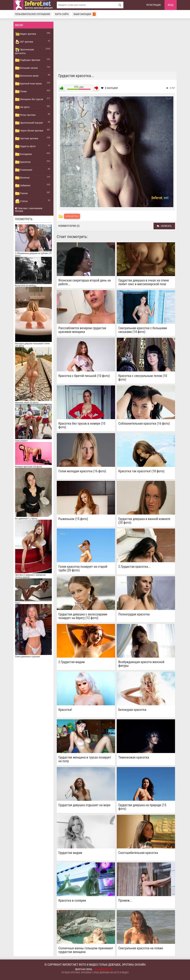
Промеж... (125, 901)
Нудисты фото (25, 146)
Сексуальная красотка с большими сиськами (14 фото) (143, 330)
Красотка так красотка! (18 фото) (141, 471)
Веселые (22, 178)
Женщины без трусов (29, 99)
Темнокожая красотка (134, 757)
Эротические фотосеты (25, 51)
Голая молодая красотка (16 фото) (82, 471)
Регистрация (154, 5)
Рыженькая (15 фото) (73, 519)
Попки (21, 92)
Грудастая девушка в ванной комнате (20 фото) (144, 521)
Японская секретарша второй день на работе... (85, 282)
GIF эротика (24, 42)
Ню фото (22, 107)
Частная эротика (27, 139)
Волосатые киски (27, 76)
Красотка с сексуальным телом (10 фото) (143, 378)
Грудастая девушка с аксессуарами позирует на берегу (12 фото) (83, 616)
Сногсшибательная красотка (138, 853)
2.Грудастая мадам (72, 662)
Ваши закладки (85, 14)
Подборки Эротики (28, 60)
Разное (21, 193)
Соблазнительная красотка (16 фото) (144, 424)
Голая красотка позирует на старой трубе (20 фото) (83, 568)
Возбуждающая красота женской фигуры (141, 664)
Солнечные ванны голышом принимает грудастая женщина (86, 950)
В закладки (109, 88)
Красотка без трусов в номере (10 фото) (82, 425)
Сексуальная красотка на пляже (141, 948)
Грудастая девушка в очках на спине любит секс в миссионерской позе (144, 282)
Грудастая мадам (70, 853)
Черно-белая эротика (29, 131)
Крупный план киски (28, 84)
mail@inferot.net (104, 969)
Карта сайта (62, 14)
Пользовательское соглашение (33, 14)
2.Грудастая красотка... (135, 567)
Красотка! (65, 710)
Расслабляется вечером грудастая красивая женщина (82, 330)
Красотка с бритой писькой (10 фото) (84, 376)
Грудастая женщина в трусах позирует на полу (85, 759)
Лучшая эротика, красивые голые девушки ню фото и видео (95, 972)
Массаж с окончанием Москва (29, 210)
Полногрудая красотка (134, 614)
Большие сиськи (26, 68)
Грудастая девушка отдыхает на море (84, 805)
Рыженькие (24, 170)
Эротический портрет (29, 123)
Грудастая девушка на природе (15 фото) (142, 807)
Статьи (21, 201)
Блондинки (23, 154)
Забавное (23, 186)
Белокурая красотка (132, 710)
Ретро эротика (25, 115)
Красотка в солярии (72, 901)
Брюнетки (23, 162)
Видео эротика (26, 34)
